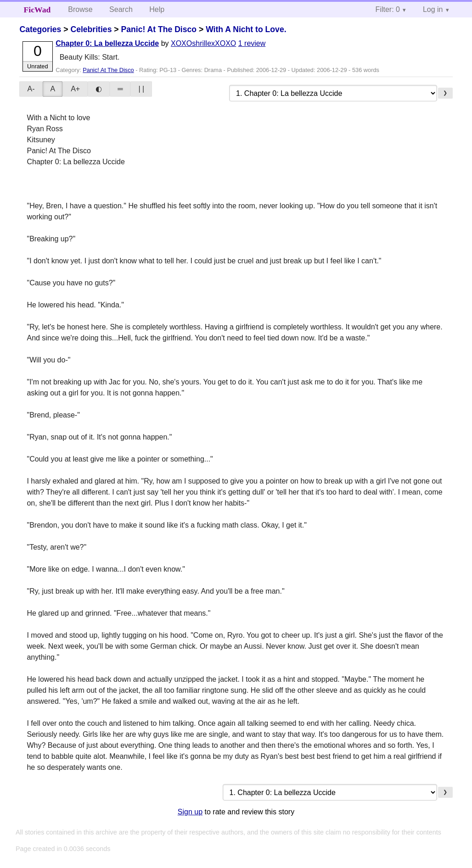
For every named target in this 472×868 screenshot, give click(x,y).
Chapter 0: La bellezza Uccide (107, 43)
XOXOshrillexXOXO (203, 43)
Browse (80, 9)
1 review (252, 43)
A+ (75, 89)
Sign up (190, 812)
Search (121, 9)
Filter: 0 (388, 9)
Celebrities (91, 29)
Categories (40, 29)
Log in (433, 9)
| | (141, 89)
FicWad (37, 10)
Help (157, 9)
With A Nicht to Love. (246, 29)
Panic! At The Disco (159, 29)
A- (31, 89)
